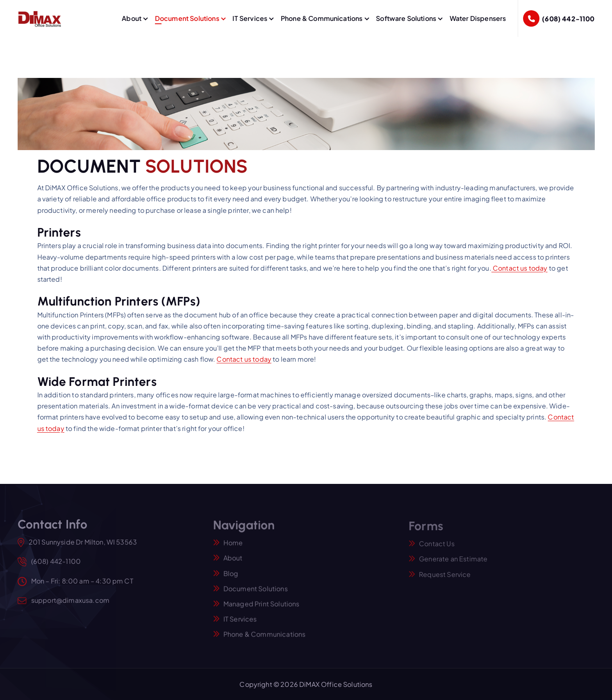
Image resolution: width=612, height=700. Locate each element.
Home (233, 547)
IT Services (250, 18)
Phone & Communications (322, 18)
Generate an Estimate (453, 563)
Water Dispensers (478, 18)
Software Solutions (406, 18)
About (132, 18)
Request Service (445, 578)
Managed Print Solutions (262, 608)
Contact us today (520, 268)
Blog (231, 577)
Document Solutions (187, 18)
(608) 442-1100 (568, 19)
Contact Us (437, 548)
